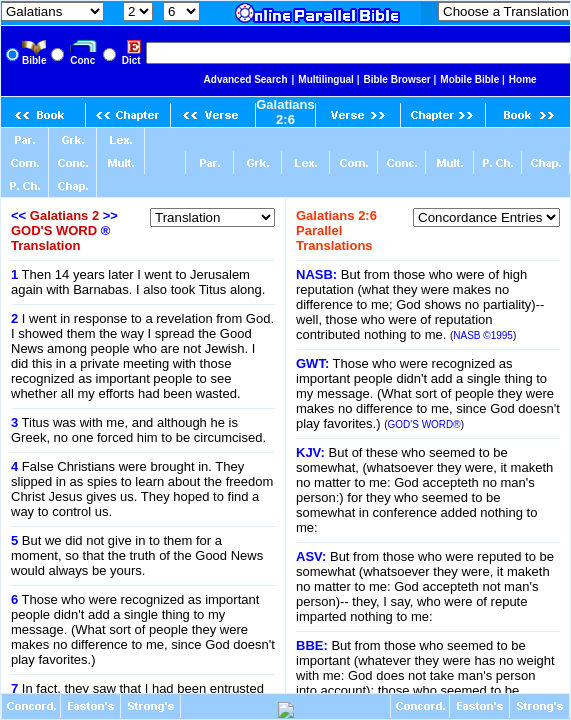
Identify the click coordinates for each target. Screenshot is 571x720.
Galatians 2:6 (285, 112)
